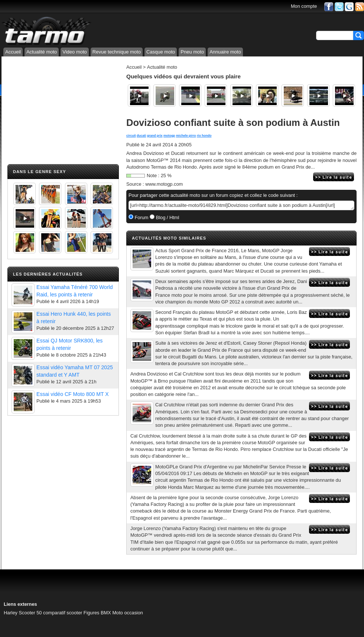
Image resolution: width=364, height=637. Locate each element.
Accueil (13, 52)
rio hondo (204, 136)
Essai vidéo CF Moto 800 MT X (73, 394)
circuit (131, 136)
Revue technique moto (117, 52)
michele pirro (186, 136)
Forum (141, 217)
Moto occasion (128, 613)
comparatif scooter (63, 613)
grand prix (155, 136)
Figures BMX (97, 613)
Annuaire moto (225, 52)
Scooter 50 (30, 613)
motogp (169, 136)
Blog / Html (167, 217)
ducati (141, 136)
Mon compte (304, 6)
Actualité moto (42, 52)
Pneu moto (192, 52)
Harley (11, 613)
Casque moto (161, 52)
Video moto (75, 52)
